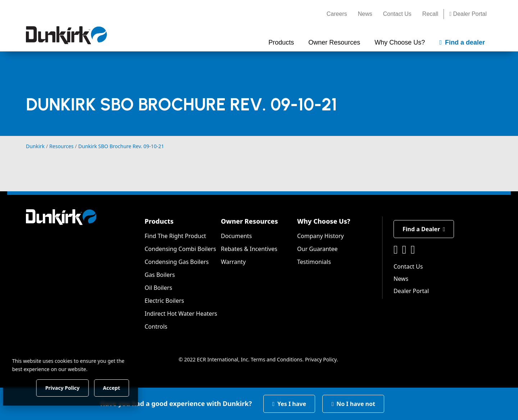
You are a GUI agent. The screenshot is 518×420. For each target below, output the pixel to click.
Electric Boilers (164, 301)
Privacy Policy (321, 359)
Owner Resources (249, 221)
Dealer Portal (468, 14)
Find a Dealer (424, 229)
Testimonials (314, 262)
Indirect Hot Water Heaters (181, 314)
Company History (321, 236)
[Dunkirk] (66, 35)
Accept (123, 387)
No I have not (353, 404)
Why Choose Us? (324, 221)
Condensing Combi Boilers (180, 249)
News (365, 14)
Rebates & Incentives (249, 249)
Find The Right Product (175, 236)
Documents (236, 236)
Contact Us (397, 14)
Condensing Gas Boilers (177, 262)
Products (159, 221)
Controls (156, 327)
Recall (430, 14)
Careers (337, 14)
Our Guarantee (317, 249)
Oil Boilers (158, 288)
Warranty (233, 262)
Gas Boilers (160, 275)
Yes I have (289, 404)
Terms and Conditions (276, 359)
